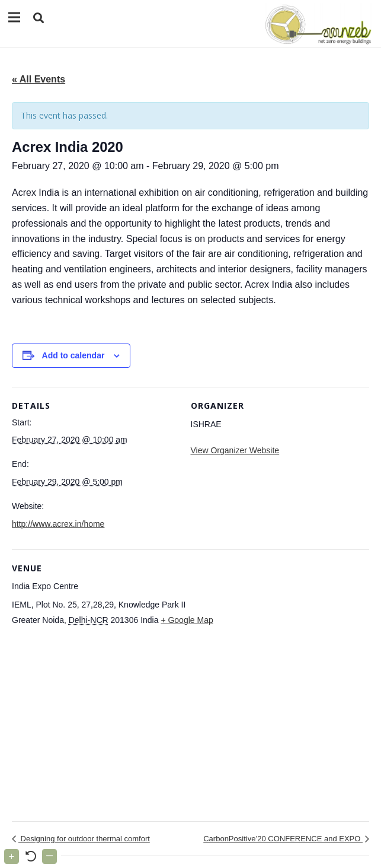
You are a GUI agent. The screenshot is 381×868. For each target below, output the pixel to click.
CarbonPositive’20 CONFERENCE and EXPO (283, 839)
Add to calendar (73, 355)
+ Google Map (187, 620)
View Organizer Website (235, 450)
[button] (39, 18)
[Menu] (14, 17)
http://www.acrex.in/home (58, 524)
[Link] (316, 24)
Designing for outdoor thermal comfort (84, 839)
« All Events (39, 79)
